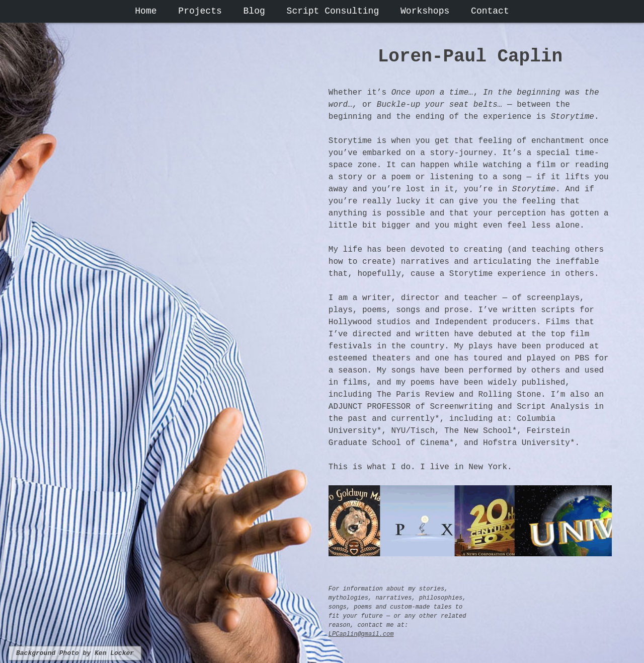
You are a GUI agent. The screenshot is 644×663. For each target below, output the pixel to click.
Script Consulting (333, 11)
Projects (200, 11)
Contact (490, 11)
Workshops (425, 11)
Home (146, 11)
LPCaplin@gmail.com (361, 634)
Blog (254, 11)
